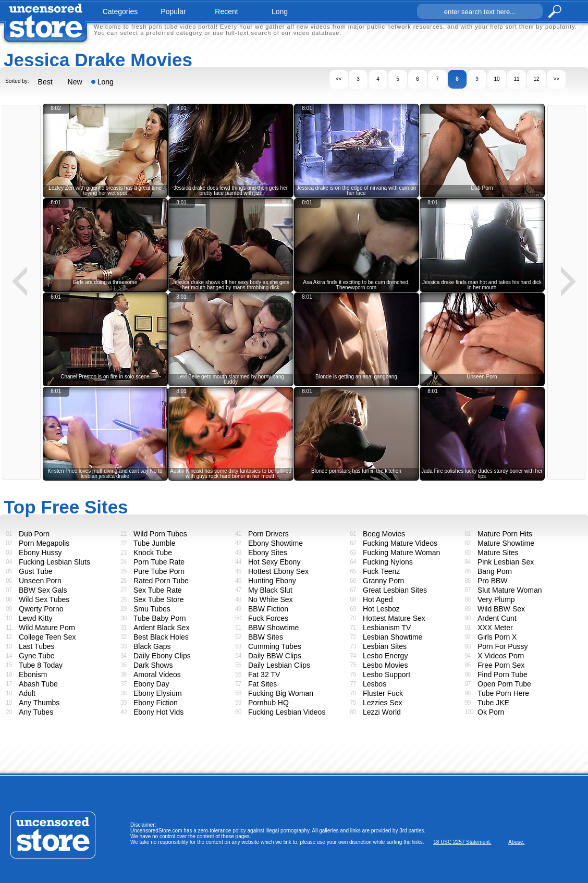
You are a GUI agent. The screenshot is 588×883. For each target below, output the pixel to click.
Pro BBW (493, 581)
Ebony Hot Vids (158, 712)
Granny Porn (383, 581)
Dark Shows (153, 665)
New (75, 82)
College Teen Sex (47, 637)
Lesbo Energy (385, 656)
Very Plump (496, 599)
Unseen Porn (40, 581)
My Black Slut (270, 590)
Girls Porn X (497, 637)
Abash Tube (38, 684)
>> (556, 79)
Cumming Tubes (275, 646)
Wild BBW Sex (501, 609)
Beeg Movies (384, 534)
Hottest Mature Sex (394, 618)
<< (339, 79)
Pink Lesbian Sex (506, 562)
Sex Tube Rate (158, 590)
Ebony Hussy (40, 553)
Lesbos (375, 684)
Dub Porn (34, 534)
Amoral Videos (157, 674)
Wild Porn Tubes (160, 534)
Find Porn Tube (503, 674)
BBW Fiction (268, 609)
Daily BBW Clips (275, 656)
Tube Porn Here (503, 693)
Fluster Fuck (383, 693)
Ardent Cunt (497, 618)
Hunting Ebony (272, 581)
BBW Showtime (273, 628)
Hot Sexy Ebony (274, 562)
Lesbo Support (387, 674)
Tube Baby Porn (160, 618)
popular (173, 11)
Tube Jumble (154, 543)
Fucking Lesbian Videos (287, 712)
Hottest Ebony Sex (278, 571)
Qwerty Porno (41, 609)
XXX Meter (495, 628)
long (280, 11)
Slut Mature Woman (510, 590)
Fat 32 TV (264, 674)
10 (497, 79)
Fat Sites (262, 684)
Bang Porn (495, 571)
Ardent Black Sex (161, 628)
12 (536, 79)
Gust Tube (36, 571)
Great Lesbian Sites (395, 590)
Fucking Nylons (388, 562)
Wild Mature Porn (47, 628)
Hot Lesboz (381, 609)
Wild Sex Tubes (44, 599)
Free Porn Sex (501, 665)
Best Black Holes (161, 637)
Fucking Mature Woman (401, 553)
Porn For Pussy (503, 646)
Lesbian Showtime (393, 637)
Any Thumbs (39, 703)
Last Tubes (37, 646)
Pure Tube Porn (159, 571)
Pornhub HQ (268, 703)
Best (45, 82)
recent (226, 11)
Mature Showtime (506, 543)
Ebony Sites (268, 553)
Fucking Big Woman (281, 693)
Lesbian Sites (385, 646)
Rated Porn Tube (161, 581)
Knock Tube (153, 553)
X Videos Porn (501, 656)
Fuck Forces (268, 618)
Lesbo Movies (385, 665)
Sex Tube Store (159, 599)
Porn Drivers (268, 534)
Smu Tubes (152, 609)
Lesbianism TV (387, 628)
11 (516, 79)
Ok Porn (491, 712)
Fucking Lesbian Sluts (54, 562)
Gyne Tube (37, 656)
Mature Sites (498, 553)
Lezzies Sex (382, 703)
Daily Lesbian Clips (279, 665)
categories (120, 11)
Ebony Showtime (275, 543)
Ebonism (33, 674)
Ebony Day (151, 684)
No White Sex (271, 599)
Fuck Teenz (381, 571)
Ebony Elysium (158, 693)
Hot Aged (378, 599)
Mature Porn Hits (505, 534)
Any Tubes (36, 712)
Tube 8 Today (41, 665)
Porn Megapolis (44, 543)
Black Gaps (152, 646)
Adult (27, 693)
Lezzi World (382, 712)
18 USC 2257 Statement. (462, 842)
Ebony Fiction (156, 703)
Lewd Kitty (36, 618)
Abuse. (516, 842)
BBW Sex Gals (43, 590)
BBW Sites (266, 637)
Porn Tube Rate (159, 562)
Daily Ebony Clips (162, 656)
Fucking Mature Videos (400, 543)
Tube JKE (493, 703)
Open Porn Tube (504, 684)
